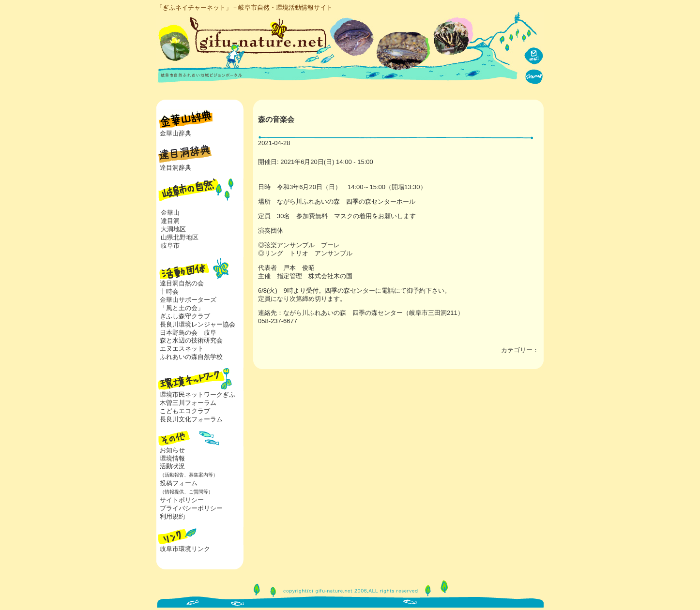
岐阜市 (170, 245)
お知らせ (172, 450)
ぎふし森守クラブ (185, 316)
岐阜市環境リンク (185, 549)
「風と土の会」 (182, 308)
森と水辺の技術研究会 (191, 340)
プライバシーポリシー (191, 508)
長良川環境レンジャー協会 (198, 324)
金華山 (170, 213)
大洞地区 (173, 229)
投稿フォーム (185, 487)
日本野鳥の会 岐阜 (188, 333)
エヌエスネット (182, 349)
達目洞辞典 (175, 168)
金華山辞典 (175, 133)
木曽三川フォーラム (188, 403)
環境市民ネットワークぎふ (198, 394)
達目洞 (170, 221)
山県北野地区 (180, 237)
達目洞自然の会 (182, 283)
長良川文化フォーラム (191, 419)
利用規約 (172, 516)
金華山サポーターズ (188, 300)
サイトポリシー (182, 500)
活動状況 (187, 470)
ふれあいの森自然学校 (191, 357)
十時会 (169, 291)
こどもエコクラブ (185, 411)
